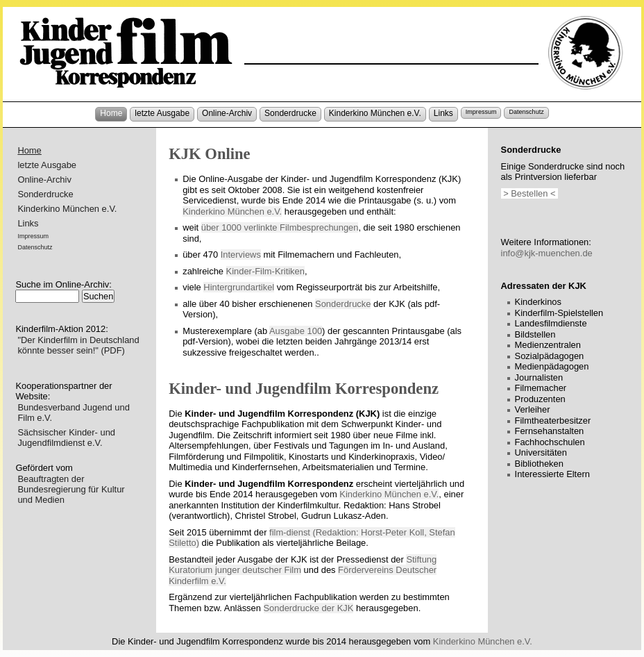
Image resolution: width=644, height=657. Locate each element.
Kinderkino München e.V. (375, 113)
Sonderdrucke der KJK (309, 608)
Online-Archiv (227, 113)
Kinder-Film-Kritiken (265, 271)
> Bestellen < (530, 193)
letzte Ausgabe (162, 113)
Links (443, 113)
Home (111, 113)
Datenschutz (526, 112)
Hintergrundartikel (239, 287)
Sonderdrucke (290, 113)
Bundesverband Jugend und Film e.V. (73, 413)
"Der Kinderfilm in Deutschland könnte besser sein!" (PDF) (78, 345)
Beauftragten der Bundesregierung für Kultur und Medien (71, 489)
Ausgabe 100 (296, 331)
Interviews (241, 255)
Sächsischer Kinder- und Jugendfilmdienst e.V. (66, 438)
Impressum (481, 112)
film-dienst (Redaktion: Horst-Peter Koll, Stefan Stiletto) (312, 538)
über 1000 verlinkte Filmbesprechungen (280, 227)
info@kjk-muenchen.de (547, 253)
